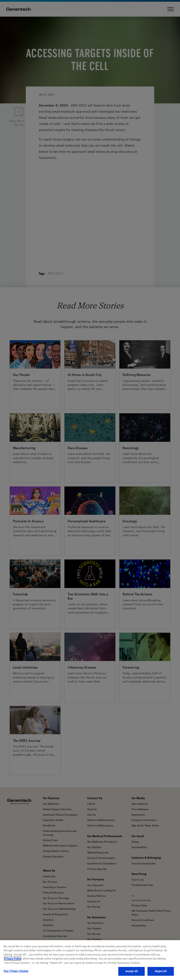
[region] (90, 960)
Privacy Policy (13, 959)
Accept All (132, 971)
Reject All (161, 971)
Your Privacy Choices (16, 971)
